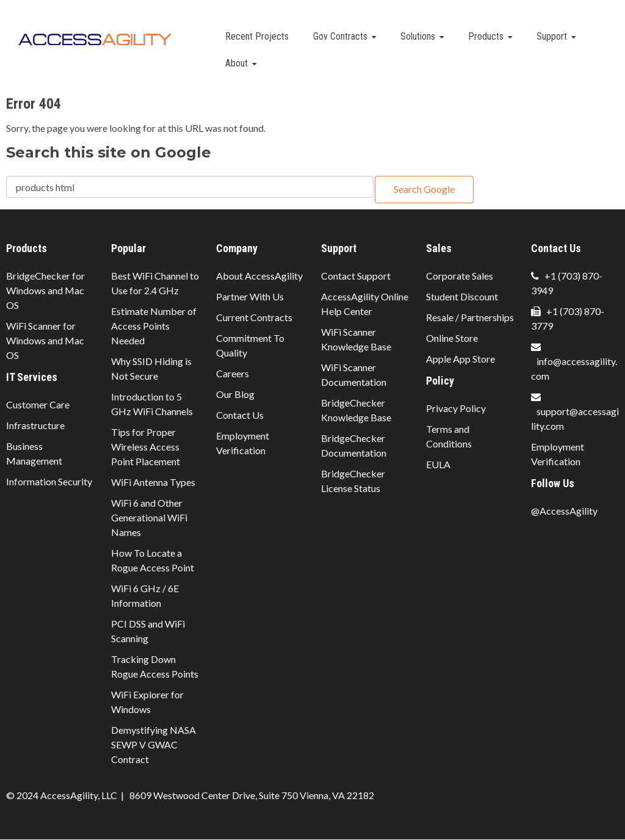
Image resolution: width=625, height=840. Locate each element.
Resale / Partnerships (470, 317)
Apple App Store (461, 359)
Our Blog (235, 394)
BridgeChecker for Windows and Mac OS (45, 290)
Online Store (452, 338)
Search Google (424, 189)
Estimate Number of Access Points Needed (154, 326)
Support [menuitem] (552, 36)
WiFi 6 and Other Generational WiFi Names (149, 517)
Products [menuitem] (486, 36)
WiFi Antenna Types (153, 482)
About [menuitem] (237, 63)
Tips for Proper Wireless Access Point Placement (146, 447)
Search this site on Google (109, 152)
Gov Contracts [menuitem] (340, 36)
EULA (438, 464)
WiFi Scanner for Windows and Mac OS (45, 340)
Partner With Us (250, 296)
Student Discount (462, 296)
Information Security (49, 481)
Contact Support (356, 276)
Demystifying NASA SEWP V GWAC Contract (154, 744)
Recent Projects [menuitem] (257, 36)
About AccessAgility (259, 276)
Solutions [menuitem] (418, 36)
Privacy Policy (456, 408)
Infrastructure (35, 425)
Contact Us (240, 415)
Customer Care (38, 404)
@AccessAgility (564, 511)
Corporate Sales (460, 276)
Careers (233, 373)
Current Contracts (254, 317)
